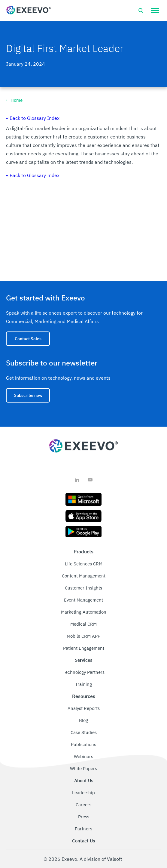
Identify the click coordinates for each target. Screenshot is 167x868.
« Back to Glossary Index (33, 118)
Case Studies (84, 732)
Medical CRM (83, 624)
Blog (83, 720)
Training (83, 684)
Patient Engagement (84, 648)
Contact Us (83, 841)
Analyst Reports (84, 708)
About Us (84, 781)
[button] (155, 11)
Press (84, 817)
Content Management (84, 576)
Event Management (83, 600)
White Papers (83, 768)
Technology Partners (84, 672)
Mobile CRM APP (83, 636)
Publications (83, 744)
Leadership (83, 793)
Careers (83, 805)
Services (83, 660)
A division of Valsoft (101, 859)
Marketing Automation (84, 612)
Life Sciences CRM (84, 564)
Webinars (83, 756)
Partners (83, 829)
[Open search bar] (141, 11)
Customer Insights (83, 588)
